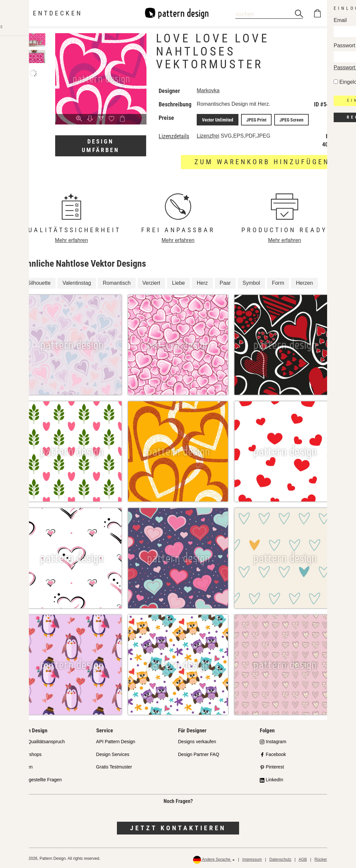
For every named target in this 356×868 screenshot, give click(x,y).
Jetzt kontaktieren (178, 827)
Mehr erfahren (71, 239)
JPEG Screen (285, 119)
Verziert (151, 282)
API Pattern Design (116, 740)
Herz (202, 282)
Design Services (113, 753)
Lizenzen (23, 766)
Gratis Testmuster (114, 766)
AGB (303, 858)
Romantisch (117, 282)
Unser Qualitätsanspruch (39, 740)
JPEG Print (252, 119)
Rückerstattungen (330, 858)
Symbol (251, 282)
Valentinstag (77, 282)
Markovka (208, 90)
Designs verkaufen (197, 740)
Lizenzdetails (174, 135)
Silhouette (39, 282)
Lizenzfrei (208, 135)
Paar (225, 282)
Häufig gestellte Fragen (38, 779)
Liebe (178, 282)
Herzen (304, 282)
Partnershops (28, 753)
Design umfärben (100, 146)
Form (278, 282)
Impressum (252, 858)
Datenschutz (280, 858)
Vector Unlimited (216, 119)
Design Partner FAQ (199, 753)
